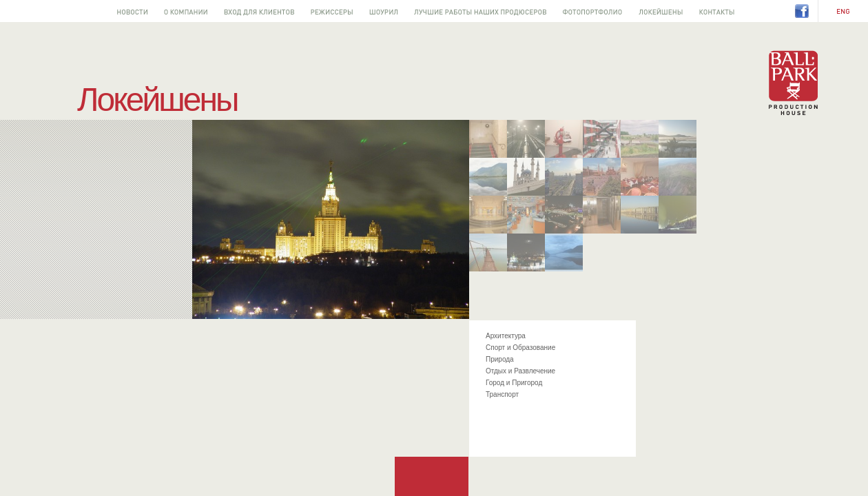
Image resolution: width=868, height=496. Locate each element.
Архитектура (506, 336)
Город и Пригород (514, 383)
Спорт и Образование (520, 348)
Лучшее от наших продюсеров (480, 11)
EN (843, 12)
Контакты (717, 11)
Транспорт (502, 394)
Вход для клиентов (259, 11)
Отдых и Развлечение (520, 371)
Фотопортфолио (592, 11)
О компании (186, 11)
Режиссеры (332, 11)
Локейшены (661, 11)
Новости (132, 11)
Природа (500, 359)
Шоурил (383, 11)
